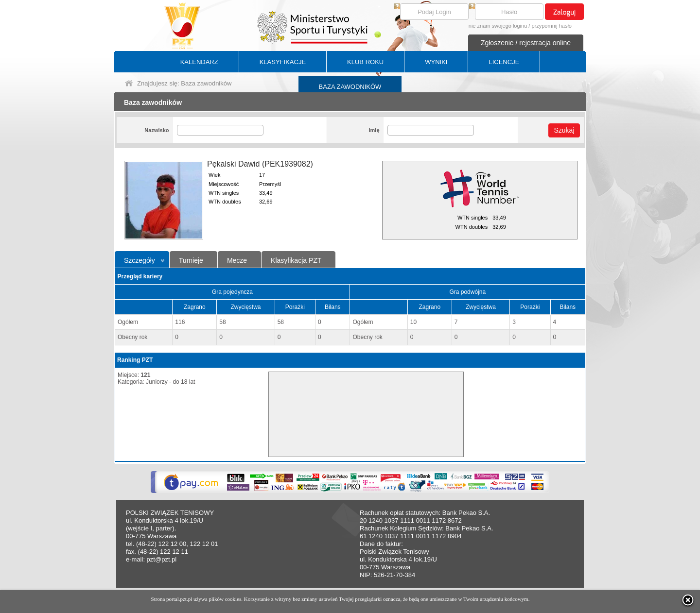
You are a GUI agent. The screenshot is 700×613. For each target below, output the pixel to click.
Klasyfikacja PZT (296, 260)
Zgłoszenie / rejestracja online (526, 43)
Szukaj (564, 130)
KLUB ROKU (365, 62)
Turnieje (191, 260)
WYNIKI (436, 62)
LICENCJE (504, 62)
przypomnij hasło (551, 26)
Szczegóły (140, 260)
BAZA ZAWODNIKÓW (350, 87)
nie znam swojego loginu (498, 26)
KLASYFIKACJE (283, 62)
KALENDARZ (199, 62)
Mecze (237, 260)
